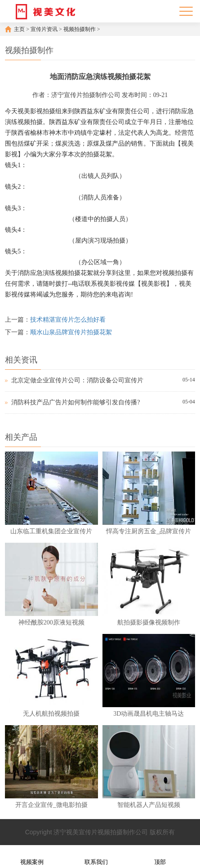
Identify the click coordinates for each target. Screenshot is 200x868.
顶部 (160, 856)
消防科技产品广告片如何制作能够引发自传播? (76, 402)
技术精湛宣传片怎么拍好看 (68, 320)
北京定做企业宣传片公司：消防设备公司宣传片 (77, 380)
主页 (19, 29)
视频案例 (32, 856)
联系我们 (96, 856)
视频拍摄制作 (80, 29)
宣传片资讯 (44, 29)
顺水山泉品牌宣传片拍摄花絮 (71, 332)
